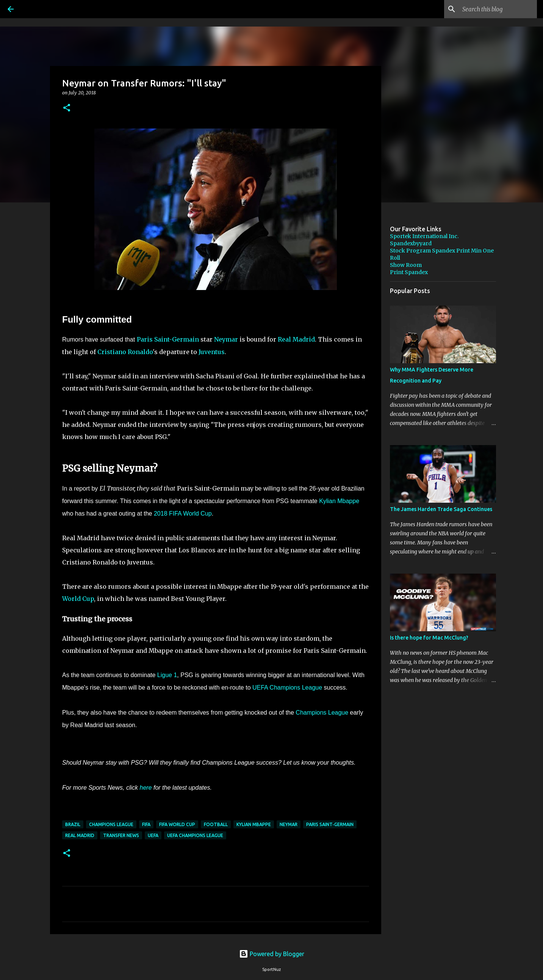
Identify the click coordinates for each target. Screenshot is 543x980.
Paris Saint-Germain (168, 339)
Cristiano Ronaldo (125, 352)
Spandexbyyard (411, 243)
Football (216, 824)
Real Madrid (296, 339)
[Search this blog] (497, 9)
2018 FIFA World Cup (183, 514)
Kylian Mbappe (339, 501)
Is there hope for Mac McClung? (429, 638)
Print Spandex (409, 272)
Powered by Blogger (272, 954)
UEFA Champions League (287, 688)
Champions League (322, 713)
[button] (67, 108)
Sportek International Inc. (424, 236)
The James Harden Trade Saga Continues (441, 509)
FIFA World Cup (177, 824)
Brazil (73, 824)
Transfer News (121, 835)
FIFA (146, 824)
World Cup (78, 599)
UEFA (153, 835)
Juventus (212, 352)
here (146, 788)
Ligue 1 (167, 675)
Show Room (406, 265)
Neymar (226, 339)
